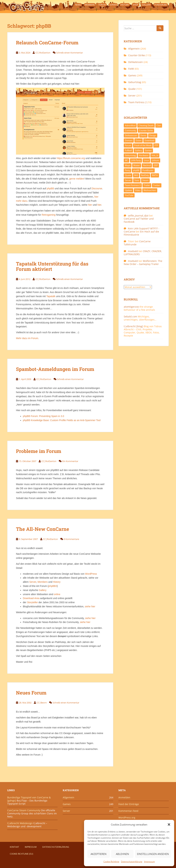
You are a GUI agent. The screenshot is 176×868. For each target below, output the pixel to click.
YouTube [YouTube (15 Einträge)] (129, 195)
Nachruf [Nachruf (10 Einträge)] (147, 165)
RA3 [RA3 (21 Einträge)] (136, 175)
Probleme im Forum (39, 451)
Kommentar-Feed (128, 811)
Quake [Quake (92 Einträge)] (128, 175)
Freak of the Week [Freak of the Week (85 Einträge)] (143, 145)
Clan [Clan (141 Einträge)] (159, 125)
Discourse (97, 188)
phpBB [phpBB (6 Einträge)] (136, 170)
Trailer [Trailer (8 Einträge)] (147, 185)
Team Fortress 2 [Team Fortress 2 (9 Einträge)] (133, 185)
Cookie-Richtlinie (111, 862)
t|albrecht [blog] (133, 326)
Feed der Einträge (129, 804)
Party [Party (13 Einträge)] (127, 170)
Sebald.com (130, 316)
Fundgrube (161, 5)
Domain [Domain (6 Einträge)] (129, 140)
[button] (169, 824)
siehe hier (90, 606)
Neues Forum (31, 693)
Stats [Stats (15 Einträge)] (137, 180)
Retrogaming (48, 215)
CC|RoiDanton (43, 53)
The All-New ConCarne (43, 529)
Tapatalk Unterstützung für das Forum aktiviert (52, 266)
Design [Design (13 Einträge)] (153, 135)
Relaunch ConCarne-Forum (47, 43)
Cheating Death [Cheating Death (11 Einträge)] (146, 125)
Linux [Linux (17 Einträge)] (146, 160)
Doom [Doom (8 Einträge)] (139, 140)
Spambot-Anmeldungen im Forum (55, 369)
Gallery (146, 5)
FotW (131, 69)
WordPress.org (127, 818)
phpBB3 (53, 586)
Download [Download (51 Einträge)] (149, 140)
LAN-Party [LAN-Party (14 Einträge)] (136, 160)
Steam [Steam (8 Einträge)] (145, 180)
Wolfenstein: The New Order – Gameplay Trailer (143, 262)
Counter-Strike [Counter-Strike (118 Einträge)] (146, 130)
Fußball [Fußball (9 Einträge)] (128, 150)
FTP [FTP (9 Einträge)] (156, 145)
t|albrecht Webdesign (20, 823)
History (125, 5)
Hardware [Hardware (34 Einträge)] (144, 155)
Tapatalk (51, 296)
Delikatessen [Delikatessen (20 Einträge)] (131, 135)
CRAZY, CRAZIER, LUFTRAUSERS (143, 253)
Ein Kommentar (70, 461)
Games (132, 75)
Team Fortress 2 (137, 102)
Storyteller (32, 602)
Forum (102, 5)
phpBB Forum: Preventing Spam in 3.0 (43, 416)
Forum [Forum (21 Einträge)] (128, 145)
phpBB (50, 188)
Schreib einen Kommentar (70, 53)
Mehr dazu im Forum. (27, 338)
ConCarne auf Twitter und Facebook (139, 220)
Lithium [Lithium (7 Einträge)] (155, 160)
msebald (133, 251)
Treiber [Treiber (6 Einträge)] (157, 185)
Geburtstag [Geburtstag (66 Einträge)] (130, 155)
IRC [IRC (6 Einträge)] (126, 160)
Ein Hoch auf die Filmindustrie (141, 233)
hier (90, 205)
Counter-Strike (137, 55)
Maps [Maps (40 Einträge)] (128, 165)
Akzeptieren (98, 854)
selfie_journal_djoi (138, 216)
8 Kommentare (71, 539)
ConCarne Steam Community (24, 810)
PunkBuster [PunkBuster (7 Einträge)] (148, 170)
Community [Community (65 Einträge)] (130, 130)
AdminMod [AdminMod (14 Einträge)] (130, 125)
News (78, 5)
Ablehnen (122, 854)
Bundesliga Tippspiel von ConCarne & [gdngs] (29, 799)
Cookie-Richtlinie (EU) (21, 854)
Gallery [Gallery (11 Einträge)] (138, 150)
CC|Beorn (42, 703)
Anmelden (124, 797)
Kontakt (14, 847)
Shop (135, 5)
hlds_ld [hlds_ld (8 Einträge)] (155, 155)
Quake (132, 89)
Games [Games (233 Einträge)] (148, 150)
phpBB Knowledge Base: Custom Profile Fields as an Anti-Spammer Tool (62, 420)
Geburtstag (135, 82)
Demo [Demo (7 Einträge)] (143, 135)
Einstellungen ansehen (153, 854)
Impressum (149, 862)
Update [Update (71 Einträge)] (128, 190)
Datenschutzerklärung (132, 862)
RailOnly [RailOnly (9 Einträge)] (145, 175)
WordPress (91, 574)
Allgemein (134, 49)
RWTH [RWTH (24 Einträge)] (155, 175)
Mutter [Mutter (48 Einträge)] (137, 165)
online (57, 594)
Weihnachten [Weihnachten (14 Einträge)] (150, 190)
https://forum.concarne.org (71, 158)
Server (113, 5)
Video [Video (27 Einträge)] (138, 190)
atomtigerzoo (131, 307)
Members (90, 5)
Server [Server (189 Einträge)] (128, 180)
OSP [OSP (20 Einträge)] (156, 165)
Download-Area (31, 598)
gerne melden (77, 179)
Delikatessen (136, 62)
